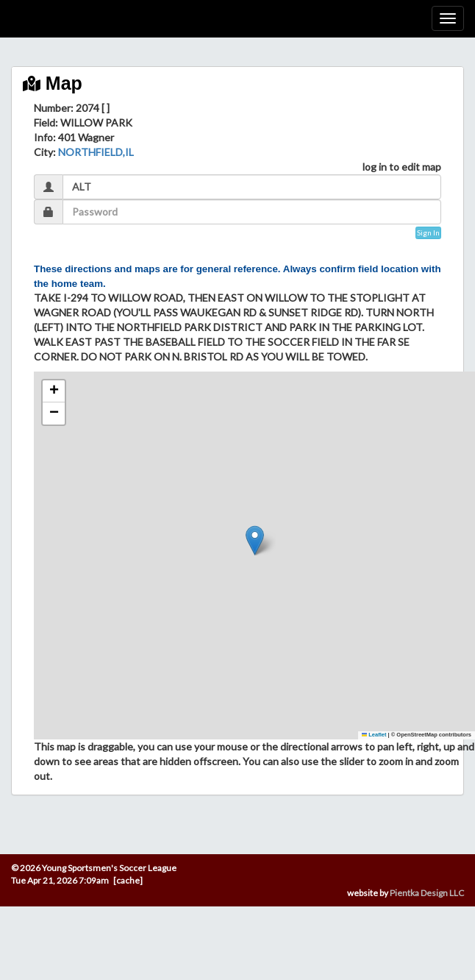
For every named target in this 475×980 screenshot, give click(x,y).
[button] (255, 540)
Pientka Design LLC (427, 893)
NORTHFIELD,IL (96, 152)
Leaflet (374, 735)
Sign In (428, 232)
